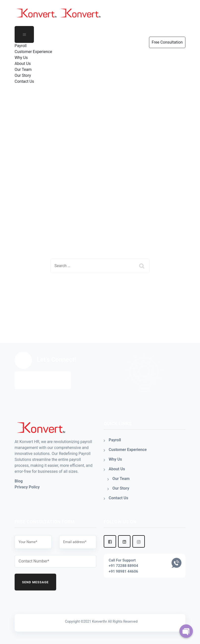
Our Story (23, 75)
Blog (19, 481)
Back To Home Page (96, 291)
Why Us (21, 58)
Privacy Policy (27, 487)
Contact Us (24, 81)
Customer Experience (33, 52)
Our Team (23, 70)
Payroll (21, 46)
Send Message (35, 582)
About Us (23, 64)
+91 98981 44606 (123, 571)
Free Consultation (43, 380)
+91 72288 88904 (123, 566)
